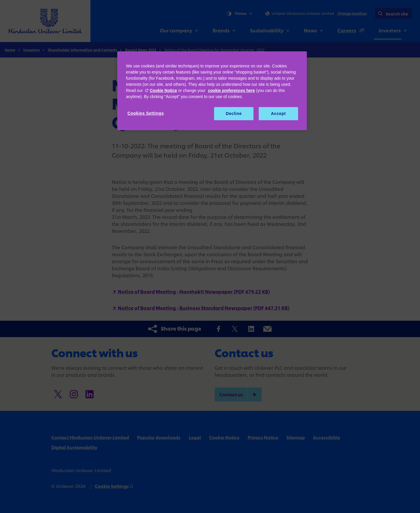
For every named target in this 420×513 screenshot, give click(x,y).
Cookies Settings (146, 113)
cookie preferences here (231, 90)
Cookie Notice (163, 90)
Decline (234, 114)
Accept (278, 114)
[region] (212, 91)
